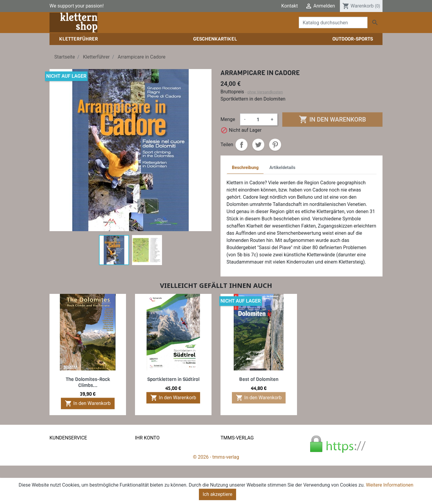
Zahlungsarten (65, 462)
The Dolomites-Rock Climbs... (88, 382)
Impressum (233, 462)
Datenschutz (63, 455)
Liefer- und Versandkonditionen (83, 447)
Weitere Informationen (390, 485)
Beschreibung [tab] (245, 168)
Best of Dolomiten (259, 379)
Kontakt (290, 6)
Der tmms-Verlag (238, 455)
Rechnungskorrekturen (159, 462)
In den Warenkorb (332, 119)
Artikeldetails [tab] (282, 168)
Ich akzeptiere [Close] (218, 494)
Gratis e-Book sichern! (73, 476)
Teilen (241, 145)
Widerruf (59, 469)
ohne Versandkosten (265, 92)
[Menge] (258, 119)
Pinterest (275, 145)
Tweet (258, 145)
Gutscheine (147, 476)
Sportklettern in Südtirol (173, 379)
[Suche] (333, 23)
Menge (228, 119)
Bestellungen (149, 455)
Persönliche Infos (154, 447)
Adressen (145, 469)
